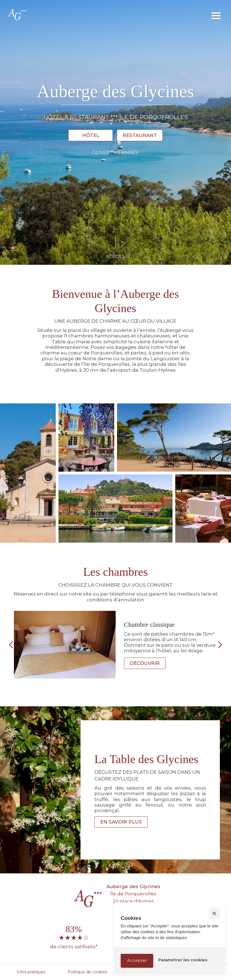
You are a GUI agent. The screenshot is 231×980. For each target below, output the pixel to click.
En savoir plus (121, 822)
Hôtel (91, 135)
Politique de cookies (87, 972)
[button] (216, 14)
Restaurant (140, 135)
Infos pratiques (31, 972)
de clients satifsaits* (74, 947)
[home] (103, 14)
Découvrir (145, 663)
